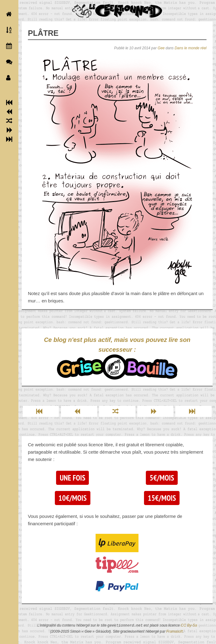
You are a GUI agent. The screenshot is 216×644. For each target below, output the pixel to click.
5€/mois (162, 478)
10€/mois (73, 498)
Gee (161, 48)
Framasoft (175, 631)
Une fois (72, 478)
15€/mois (162, 498)
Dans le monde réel (191, 48)
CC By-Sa (189, 626)
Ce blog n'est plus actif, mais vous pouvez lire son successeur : (117, 358)
